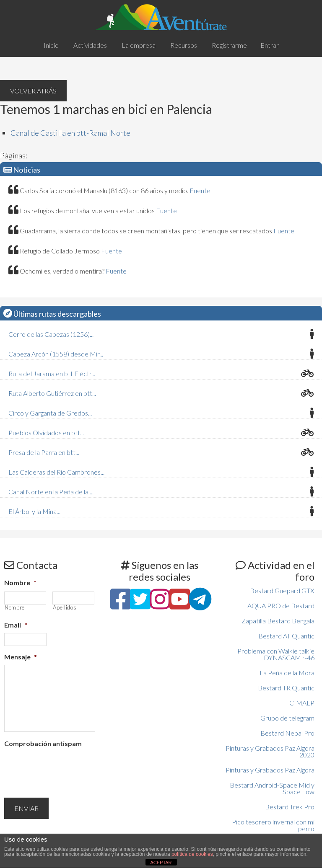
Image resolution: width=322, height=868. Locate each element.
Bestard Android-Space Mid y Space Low (272, 788)
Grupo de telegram (287, 718)
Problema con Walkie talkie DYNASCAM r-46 (276, 654)
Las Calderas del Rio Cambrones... (56, 472)
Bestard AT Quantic (286, 636)
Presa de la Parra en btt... (44, 452)
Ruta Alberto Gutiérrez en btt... (52, 393)
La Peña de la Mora (287, 673)
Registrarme (229, 45)
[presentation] (68, 768)
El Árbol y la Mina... (34, 511)
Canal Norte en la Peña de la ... (51, 492)
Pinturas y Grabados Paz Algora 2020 (270, 751)
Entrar (270, 45)
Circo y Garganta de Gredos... (50, 413)
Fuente (200, 190)
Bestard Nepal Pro (287, 733)
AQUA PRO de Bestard (281, 606)
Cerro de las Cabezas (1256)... (51, 334)
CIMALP (302, 703)
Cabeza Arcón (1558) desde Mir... (56, 354)
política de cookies (192, 854)
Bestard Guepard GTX (282, 590)
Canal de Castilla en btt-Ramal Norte (70, 133)
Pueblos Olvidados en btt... (46, 433)
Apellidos (65, 608)
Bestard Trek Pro (290, 807)
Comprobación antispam (43, 743)
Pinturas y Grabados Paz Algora (270, 770)
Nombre (20, 583)
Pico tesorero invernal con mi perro (273, 825)
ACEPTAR (161, 863)
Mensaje (21, 657)
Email (16, 625)
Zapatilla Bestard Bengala (278, 621)
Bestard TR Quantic (286, 688)
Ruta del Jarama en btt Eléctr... (52, 373)
